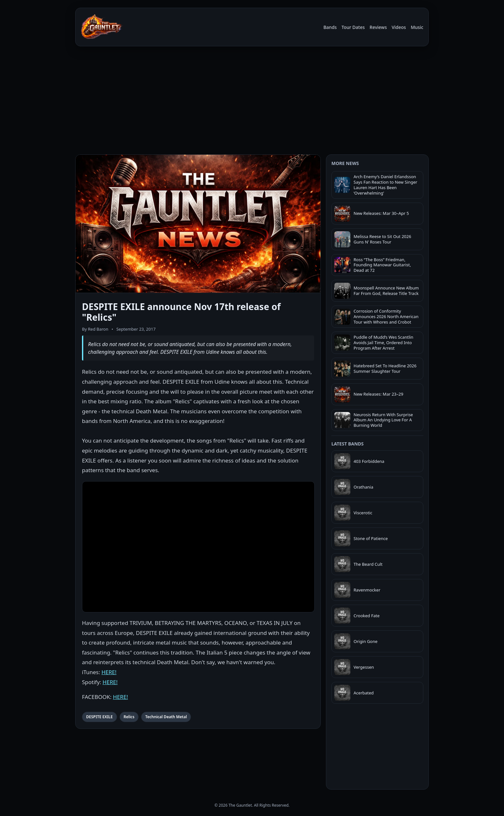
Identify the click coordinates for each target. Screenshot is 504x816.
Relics (129, 717)
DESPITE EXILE (99, 717)
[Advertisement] (252, 104)
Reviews (378, 27)
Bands (330, 27)
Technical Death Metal (166, 717)
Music (417, 27)
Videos (399, 27)
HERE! (109, 672)
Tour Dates (353, 27)
